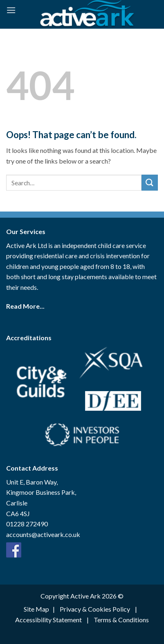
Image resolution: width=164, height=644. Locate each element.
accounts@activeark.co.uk (43, 534)
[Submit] (150, 183)
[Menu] (11, 10)
